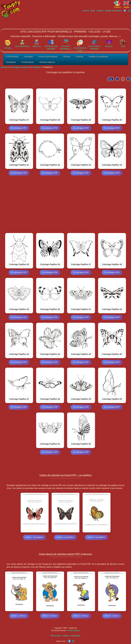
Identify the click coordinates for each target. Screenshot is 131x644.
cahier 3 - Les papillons (96, 537)
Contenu (66, 636)
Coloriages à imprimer (20, 67)
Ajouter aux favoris (113, 11)
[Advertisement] (80, 20)
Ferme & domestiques (48, 57)
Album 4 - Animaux (112, 616)
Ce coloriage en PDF (19, 128)
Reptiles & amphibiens (99, 57)
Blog (93, 11)
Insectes (80, 57)
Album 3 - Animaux (81, 616)
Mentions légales (74, 630)
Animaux (37, 67)
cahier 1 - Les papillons (35, 537)
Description (76, 636)
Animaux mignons (47, 62)
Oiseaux (67, 57)
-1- (118, 79)
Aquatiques (11, 62)
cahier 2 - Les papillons (65, 537)
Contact (100, 11)
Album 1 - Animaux (19, 616)
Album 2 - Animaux (50, 616)
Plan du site (55, 636)
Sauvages (29, 57)
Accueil (86, 11)
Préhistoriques (28, 62)
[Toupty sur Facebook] (125, 11)
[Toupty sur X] (129, 11)
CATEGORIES (12, 57)
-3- (128, 79)
